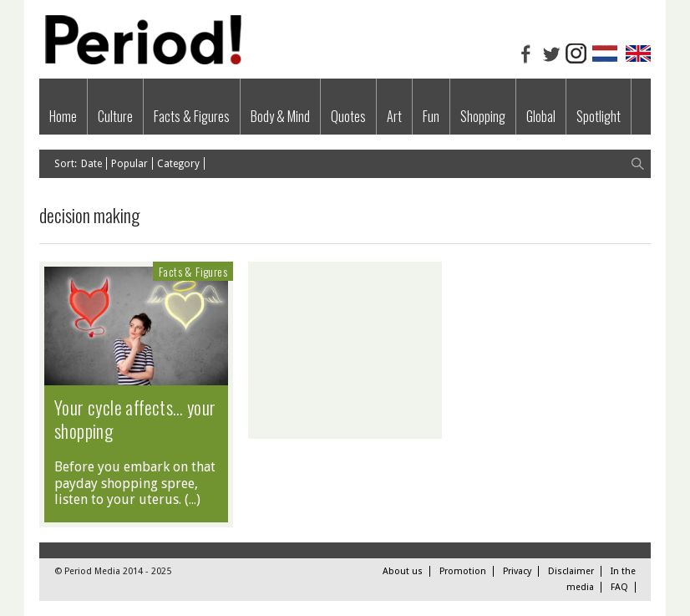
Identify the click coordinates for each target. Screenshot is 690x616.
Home (63, 116)
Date (91, 164)
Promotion (463, 571)
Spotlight (599, 116)
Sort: (66, 164)
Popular (129, 164)
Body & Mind (280, 116)
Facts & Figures (192, 116)
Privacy (517, 571)
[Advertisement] (345, 350)
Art (394, 116)
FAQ (619, 587)
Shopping (483, 116)
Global (541, 116)
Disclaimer (571, 571)
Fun (431, 116)
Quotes (348, 116)
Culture (115, 116)
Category (178, 164)
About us (403, 571)
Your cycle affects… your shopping (135, 419)
